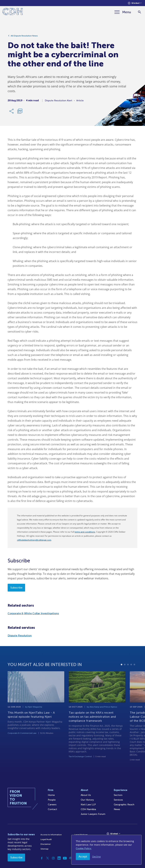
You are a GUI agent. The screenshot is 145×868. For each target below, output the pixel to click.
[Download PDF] (20, 112)
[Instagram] (53, 858)
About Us (86, 795)
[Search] (139, 12)
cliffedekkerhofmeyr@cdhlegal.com (34, 540)
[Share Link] (12, 112)
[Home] (13, 12)
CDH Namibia (88, 809)
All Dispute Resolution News (24, 37)
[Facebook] (42, 858)
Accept (83, 856)
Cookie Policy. (84, 848)
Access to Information (51, 835)
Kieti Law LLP (88, 805)
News (117, 809)
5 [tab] (134, 675)
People (52, 800)
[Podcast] (71, 858)
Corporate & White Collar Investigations (33, 613)
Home (51, 795)
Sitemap (45, 849)
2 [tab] (125, 675)
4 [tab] (131, 675)
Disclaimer (46, 844)
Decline (96, 857)
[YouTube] (65, 858)
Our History (87, 800)
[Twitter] (47, 858)
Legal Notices (81, 835)
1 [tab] (122, 675)
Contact (52, 809)
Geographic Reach (124, 805)
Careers (52, 805)
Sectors (118, 795)
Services (118, 800)
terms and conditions (85, 532)
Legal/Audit (46, 839)
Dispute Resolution (20, 635)
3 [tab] (128, 675)
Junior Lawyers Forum (93, 814)
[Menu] (123, 12)
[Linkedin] (59, 858)
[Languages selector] (135, 3)
